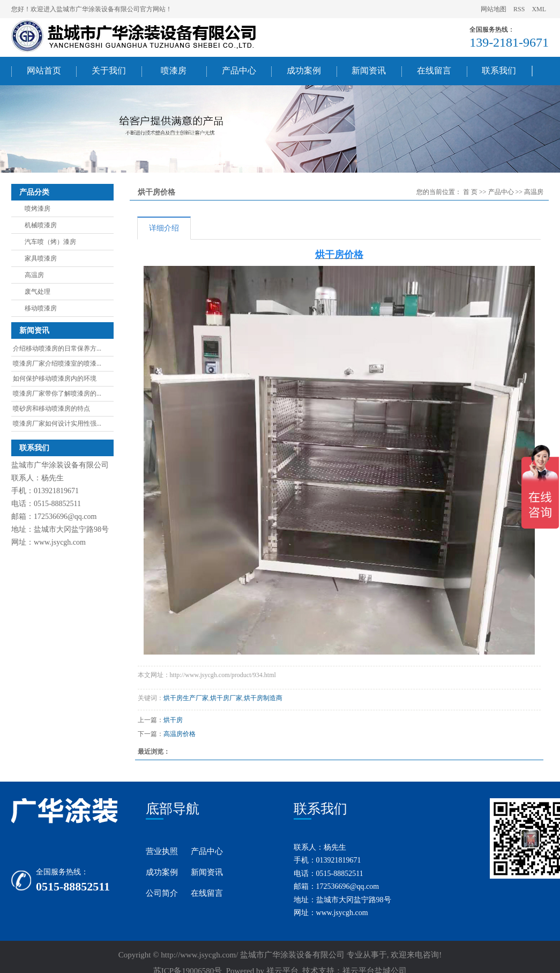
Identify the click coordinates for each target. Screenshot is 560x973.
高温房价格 (180, 734)
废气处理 (38, 292)
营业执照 (162, 851)
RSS (519, 9)
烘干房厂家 (226, 698)
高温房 (34, 275)
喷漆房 (174, 70)
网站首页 (44, 70)
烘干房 (173, 720)
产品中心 (239, 70)
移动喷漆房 (41, 308)
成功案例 (304, 70)
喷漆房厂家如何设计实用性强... (57, 424)
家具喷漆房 (41, 258)
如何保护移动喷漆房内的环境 (55, 378)
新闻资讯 (369, 70)
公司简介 (162, 893)
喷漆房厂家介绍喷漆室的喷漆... (57, 363)
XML (539, 9)
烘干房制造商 (263, 698)
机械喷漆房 (41, 225)
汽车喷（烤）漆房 (50, 242)
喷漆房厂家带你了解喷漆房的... (57, 393)
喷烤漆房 (38, 209)
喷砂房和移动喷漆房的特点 (51, 408)
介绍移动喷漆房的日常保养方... (57, 348)
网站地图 (494, 9)
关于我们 (109, 70)
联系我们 (499, 70)
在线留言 (434, 70)
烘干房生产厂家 (186, 698)
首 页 (470, 192)
